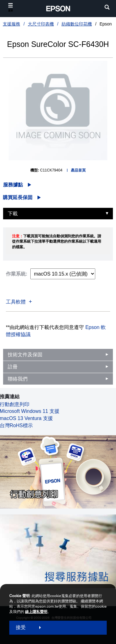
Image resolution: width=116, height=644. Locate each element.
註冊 (13, 367)
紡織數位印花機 (77, 24)
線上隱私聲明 (36, 612)
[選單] (11, 8)
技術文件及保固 (25, 355)
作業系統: (17, 274)
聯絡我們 (18, 379)
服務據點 (13, 185)
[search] (107, 8)
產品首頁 (78, 170)
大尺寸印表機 (41, 24)
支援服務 (11, 24)
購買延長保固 (18, 197)
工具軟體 (16, 302)
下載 (13, 214)
